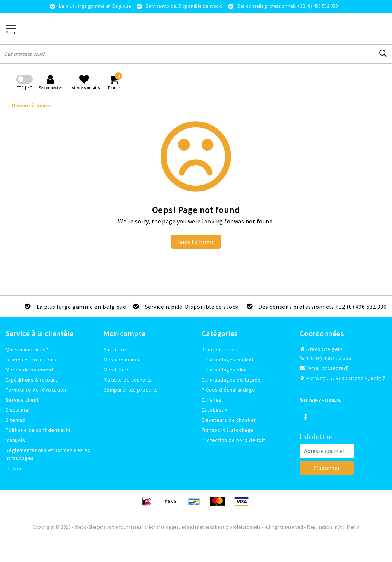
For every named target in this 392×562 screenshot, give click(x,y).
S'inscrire (115, 349)
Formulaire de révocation (36, 390)
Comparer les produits (131, 390)
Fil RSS (14, 468)
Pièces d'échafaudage (228, 390)
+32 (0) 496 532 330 (325, 358)
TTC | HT (25, 88)
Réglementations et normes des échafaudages (48, 454)
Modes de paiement (29, 370)
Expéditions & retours (32, 380)
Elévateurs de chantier (229, 420)
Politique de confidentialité (38, 430)
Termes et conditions (31, 360)
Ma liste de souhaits (128, 380)
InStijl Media (347, 527)
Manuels (15, 440)
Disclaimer (18, 410)
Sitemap (15, 420)
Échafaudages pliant (226, 370)
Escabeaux (214, 410)
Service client (22, 400)
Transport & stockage (228, 430)
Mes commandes (124, 360)
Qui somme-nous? (27, 349)
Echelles (212, 400)
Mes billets (117, 370)
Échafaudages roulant (228, 360)
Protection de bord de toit (233, 440)
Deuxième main (219, 349)
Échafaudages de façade (231, 380)
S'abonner (327, 468)
